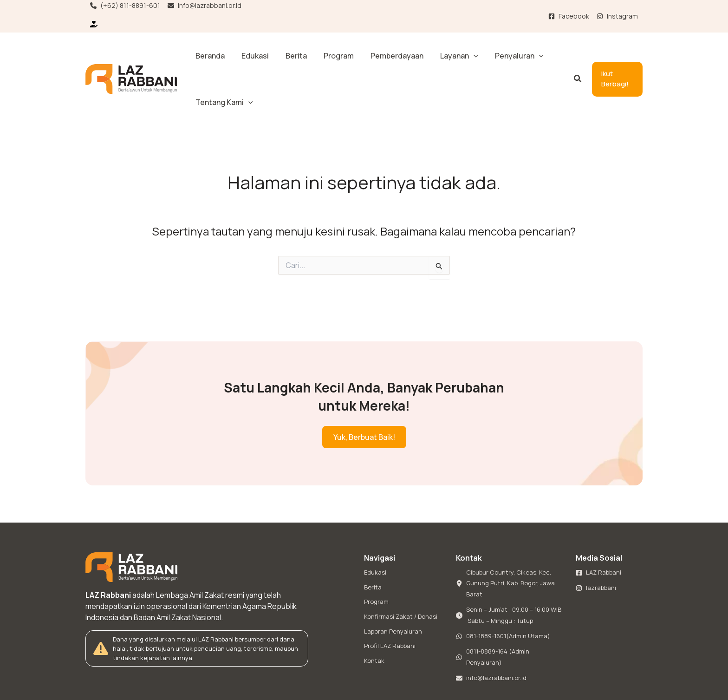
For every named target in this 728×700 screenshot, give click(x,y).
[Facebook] (569, 16)
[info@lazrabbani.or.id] (205, 6)
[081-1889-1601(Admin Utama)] (503, 591)
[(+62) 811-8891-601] (125, 6)
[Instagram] (617, 16)
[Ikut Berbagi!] (96, 24)
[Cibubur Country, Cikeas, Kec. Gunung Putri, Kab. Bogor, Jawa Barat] (510, 537)
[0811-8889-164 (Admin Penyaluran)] (510, 613)
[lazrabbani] (596, 542)
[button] (431, 56)
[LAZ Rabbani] (598, 526)
